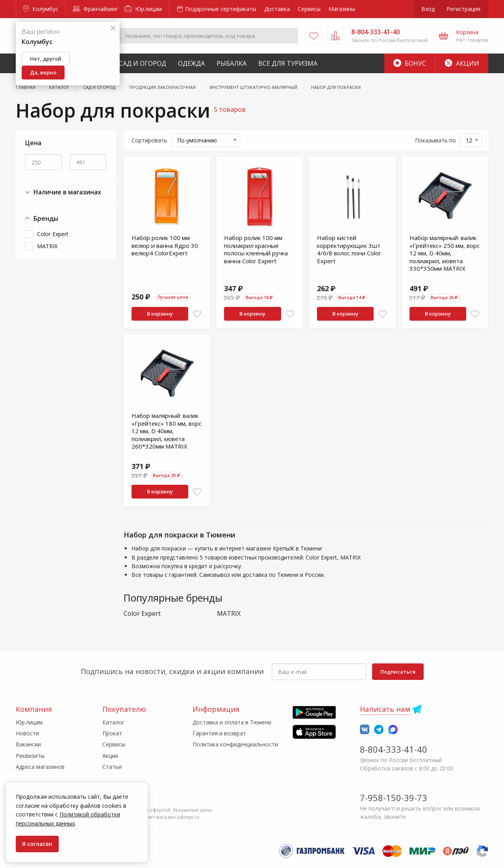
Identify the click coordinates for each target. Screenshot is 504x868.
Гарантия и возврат (219, 733)
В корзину (160, 314)
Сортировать (149, 140)
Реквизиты (30, 756)
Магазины (342, 9)
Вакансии (28, 744)
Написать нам (385, 709)
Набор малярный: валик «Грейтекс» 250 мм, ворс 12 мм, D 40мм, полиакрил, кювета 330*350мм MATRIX (445, 253)
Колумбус (41, 9)
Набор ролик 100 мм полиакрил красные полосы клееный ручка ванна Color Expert (256, 249)
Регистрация (463, 9)
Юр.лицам (143, 9)
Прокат (112, 733)
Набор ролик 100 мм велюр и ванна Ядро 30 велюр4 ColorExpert (165, 245)
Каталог (113, 722)
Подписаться (398, 672)
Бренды (42, 219)
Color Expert (53, 234)
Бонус (410, 63)
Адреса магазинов (40, 767)
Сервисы (309, 9)
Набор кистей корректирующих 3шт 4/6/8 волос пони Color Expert (349, 249)
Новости (27, 733)
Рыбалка (232, 63)
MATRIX (47, 246)
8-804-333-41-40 (394, 749)
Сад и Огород (143, 63)
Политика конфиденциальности (235, 744)
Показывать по (435, 140)
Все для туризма (288, 63)
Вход (428, 9)
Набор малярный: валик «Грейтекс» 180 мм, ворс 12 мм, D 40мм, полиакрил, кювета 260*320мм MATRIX (167, 431)
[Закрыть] (113, 29)
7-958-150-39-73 (394, 798)
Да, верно (43, 72)
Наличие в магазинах (63, 192)
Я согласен (37, 844)
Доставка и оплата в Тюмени (232, 722)
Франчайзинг (95, 9)
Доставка (277, 9)
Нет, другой (46, 59)
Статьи (112, 767)
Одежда (191, 63)
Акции (462, 63)
